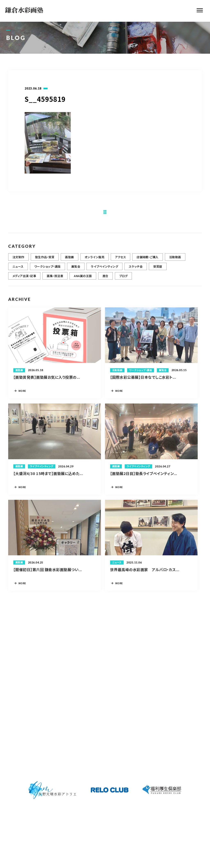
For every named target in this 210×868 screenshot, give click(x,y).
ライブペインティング (104, 269)
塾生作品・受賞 (45, 259)
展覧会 (76, 269)
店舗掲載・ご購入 (148, 259)
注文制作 (18, 259)
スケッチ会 (136, 269)
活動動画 (175, 259)
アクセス (120, 259)
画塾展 (69, 259)
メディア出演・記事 (24, 278)
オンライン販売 (95, 259)
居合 (106, 278)
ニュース (18, 269)
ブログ (123, 278)
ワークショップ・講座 (47, 269)
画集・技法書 (55, 278)
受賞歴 (158, 269)
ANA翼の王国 (83, 278)
